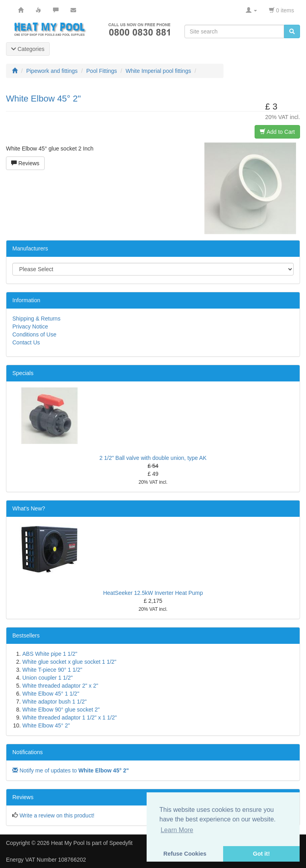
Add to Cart (277, 132)
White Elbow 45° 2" (46, 725)
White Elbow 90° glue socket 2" (61, 710)
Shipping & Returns (36, 319)
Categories (28, 49)
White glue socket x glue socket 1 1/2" (69, 662)
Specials (23, 373)
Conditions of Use (34, 334)
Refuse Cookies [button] (185, 854)
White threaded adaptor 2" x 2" (60, 686)
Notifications (27, 752)
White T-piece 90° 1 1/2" (52, 670)
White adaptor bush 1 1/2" (54, 702)
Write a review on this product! (57, 815)
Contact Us (26, 342)
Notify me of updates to (71, 770)
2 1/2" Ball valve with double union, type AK (153, 458)
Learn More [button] (177, 830)
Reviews (25, 163)
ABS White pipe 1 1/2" (50, 654)
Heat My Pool (68, 843)
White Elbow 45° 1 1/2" (51, 694)
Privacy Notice (30, 326)
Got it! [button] (261, 854)
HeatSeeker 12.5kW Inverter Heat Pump (153, 593)
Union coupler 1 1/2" (47, 678)
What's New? (29, 508)
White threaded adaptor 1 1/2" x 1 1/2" (70, 717)
